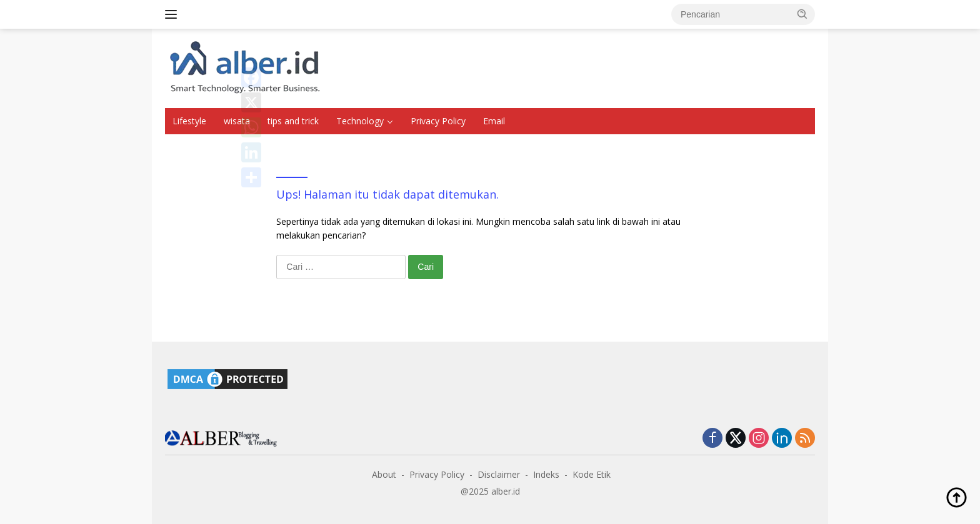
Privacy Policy (438, 121)
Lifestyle (189, 121)
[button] (802, 14)
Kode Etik (592, 474)
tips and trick (293, 121)
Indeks (546, 474)
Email (494, 121)
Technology (360, 121)
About (384, 474)
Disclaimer (499, 474)
